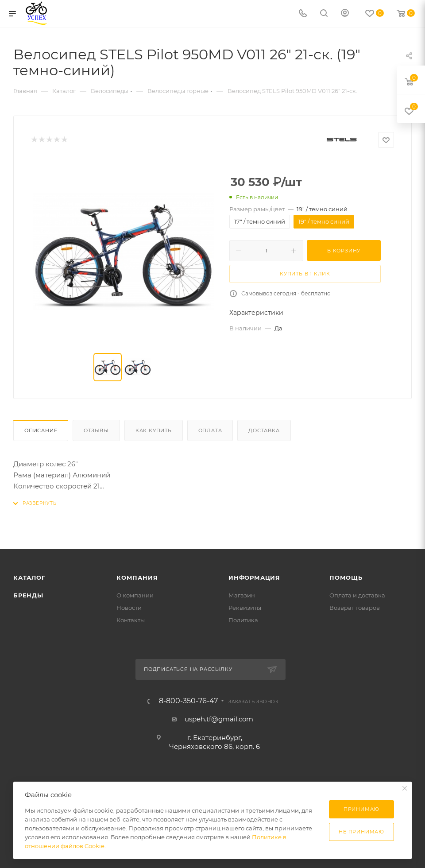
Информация (254, 577)
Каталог (29, 577)
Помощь (346, 577)
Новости (129, 608)
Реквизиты (245, 608)
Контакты (131, 620)
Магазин (242, 595)
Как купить (154, 430)
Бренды (28, 595)
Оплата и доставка (357, 595)
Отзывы (96, 430)
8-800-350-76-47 (188, 701)
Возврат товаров (355, 608)
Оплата (210, 430)
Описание (41, 430)
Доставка (264, 430)
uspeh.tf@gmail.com (219, 719)
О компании (135, 595)
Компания (137, 577)
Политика (243, 620)
